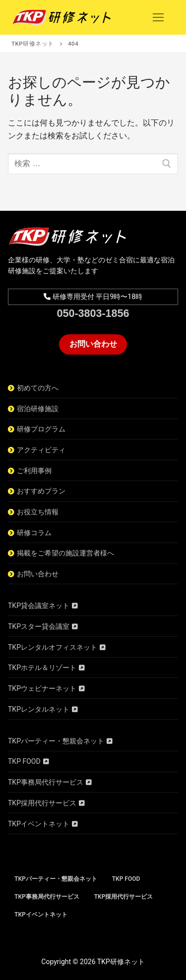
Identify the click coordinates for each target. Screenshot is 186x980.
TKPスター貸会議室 (39, 626)
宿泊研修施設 (38, 409)
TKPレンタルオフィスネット (53, 647)
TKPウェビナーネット (42, 688)
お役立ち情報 (38, 512)
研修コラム (34, 533)
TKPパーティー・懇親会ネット (56, 741)
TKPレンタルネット (39, 709)
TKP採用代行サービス (42, 803)
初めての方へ (38, 388)
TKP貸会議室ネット (39, 606)
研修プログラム (41, 429)
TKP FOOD (24, 761)
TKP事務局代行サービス (46, 782)
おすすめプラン (41, 491)
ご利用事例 (34, 471)
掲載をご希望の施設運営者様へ (65, 553)
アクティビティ (41, 450)
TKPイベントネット (39, 824)
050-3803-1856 (93, 313)
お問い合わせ (93, 344)
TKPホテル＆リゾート (42, 668)
